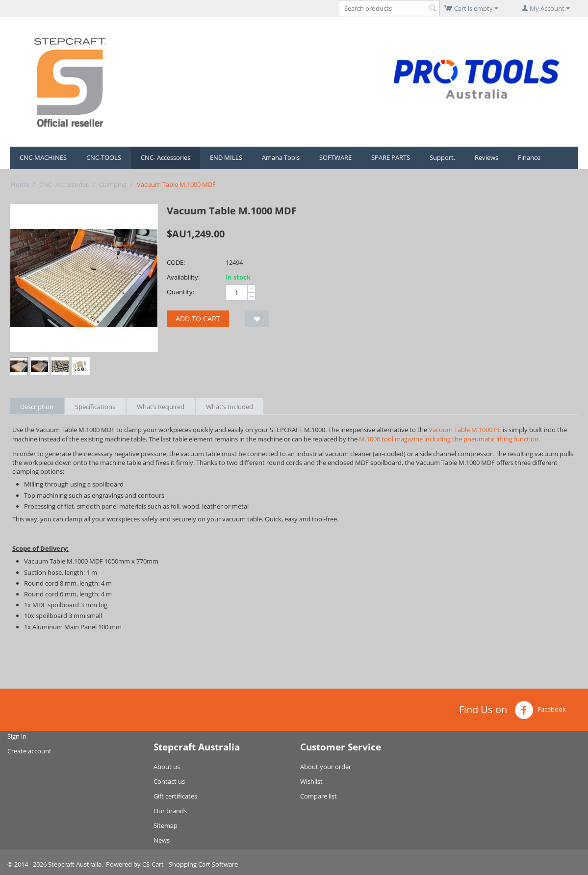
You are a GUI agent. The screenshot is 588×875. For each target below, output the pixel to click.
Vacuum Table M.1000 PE (465, 430)
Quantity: (180, 292)
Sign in (17, 736)
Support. (442, 157)
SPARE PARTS (391, 157)
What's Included (230, 407)
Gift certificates (175, 796)
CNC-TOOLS (104, 157)
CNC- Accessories (166, 157)
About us (167, 767)
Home (20, 184)
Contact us (169, 781)
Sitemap (166, 825)
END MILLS (226, 157)
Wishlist (311, 781)
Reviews (486, 157)
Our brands (170, 811)
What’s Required (161, 407)
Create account (29, 751)
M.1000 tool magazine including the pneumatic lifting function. (449, 439)
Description (37, 407)
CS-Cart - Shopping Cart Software (190, 864)
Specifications (95, 407)
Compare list (319, 796)
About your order (326, 767)
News (162, 840)
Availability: (183, 277)
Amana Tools (281, 157)
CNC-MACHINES (43, 157)
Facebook (540, 710)
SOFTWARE (335, 157)
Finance (529, 157)
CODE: (176, 262)
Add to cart (198, 319)
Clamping (113, 184)
